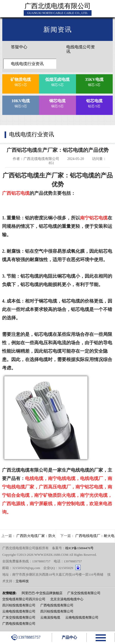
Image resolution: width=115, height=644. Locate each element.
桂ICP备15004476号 (79, 548)
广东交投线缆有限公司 (84, 593)
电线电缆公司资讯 (81, 49)
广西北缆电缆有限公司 (58, 6)
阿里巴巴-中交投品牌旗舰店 (42, 593)
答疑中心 (19, 47)
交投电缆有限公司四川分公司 (24, 599)
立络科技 (22, 581)
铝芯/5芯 (94, 103)
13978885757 (26, 637)
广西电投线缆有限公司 (57, 605)
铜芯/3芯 (94, 81)
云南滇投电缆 (50, 617)
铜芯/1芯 (21, 81)
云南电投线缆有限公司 (19, 611)
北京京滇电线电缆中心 (67, 599)
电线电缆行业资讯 (27, 64)
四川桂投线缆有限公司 (19, 605)
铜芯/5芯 (58, 81)
